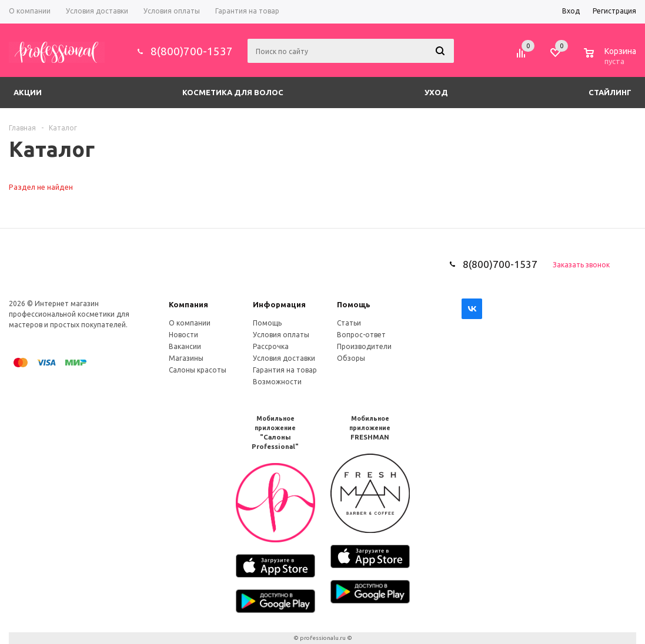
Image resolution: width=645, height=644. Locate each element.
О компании (190, 323)
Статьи (349, 323)
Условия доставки (284, 358)
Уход (436, 92)
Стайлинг (610, 92)
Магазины (186, 358)
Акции (28, 92)
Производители (364, 346)
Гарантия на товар (285, 370)
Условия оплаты (281, 335)
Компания (188, 304)
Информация (279, 304)
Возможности (277, 382)
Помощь (354, 304)
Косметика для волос (233, 92)
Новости (183, 335)
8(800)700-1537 (192, 51)
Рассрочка (271, 346)
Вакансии (185, 346)
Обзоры (351, 358)
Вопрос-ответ (361, 335)
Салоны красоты (198, 370)
